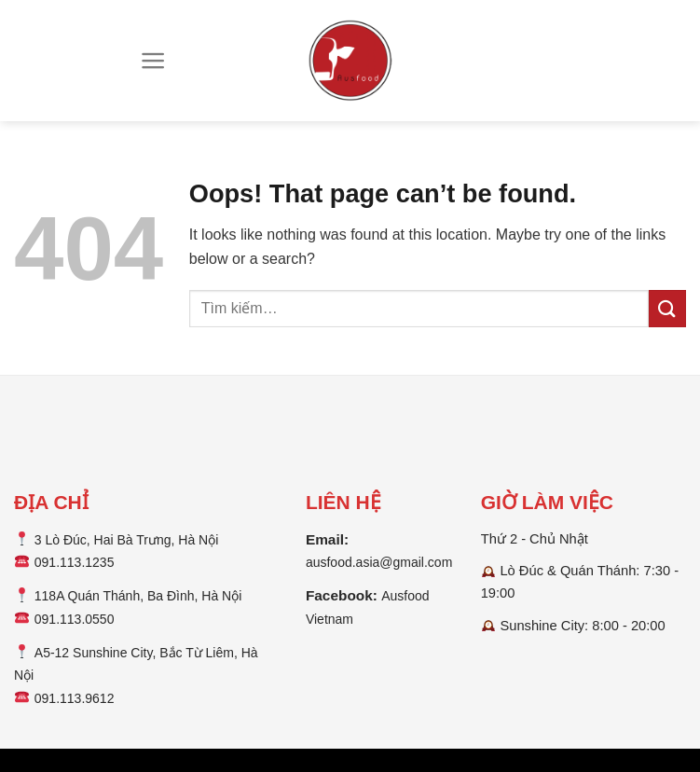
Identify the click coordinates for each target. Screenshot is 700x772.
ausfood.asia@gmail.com (379, 562)
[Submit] (667, 308)
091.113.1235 (75, 562)
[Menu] (153, 61)
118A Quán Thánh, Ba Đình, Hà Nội (138, 596)
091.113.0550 (75, 619)
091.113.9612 (75, 698)
